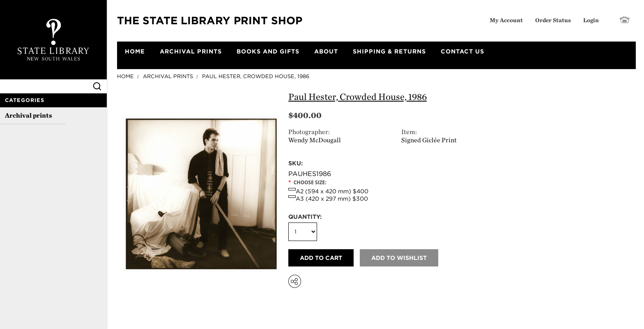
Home (125, 76)
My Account (506, 20)
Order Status (553, 20)
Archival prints (29, 115)
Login (591, 20)
